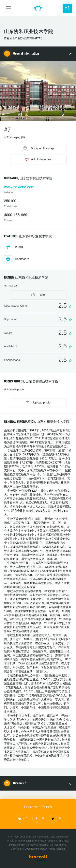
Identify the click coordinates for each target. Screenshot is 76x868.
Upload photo (38, 403)
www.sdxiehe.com (19, 187)
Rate (38, 295)
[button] (67, 8)
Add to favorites (38, 159)
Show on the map (38, 149)
